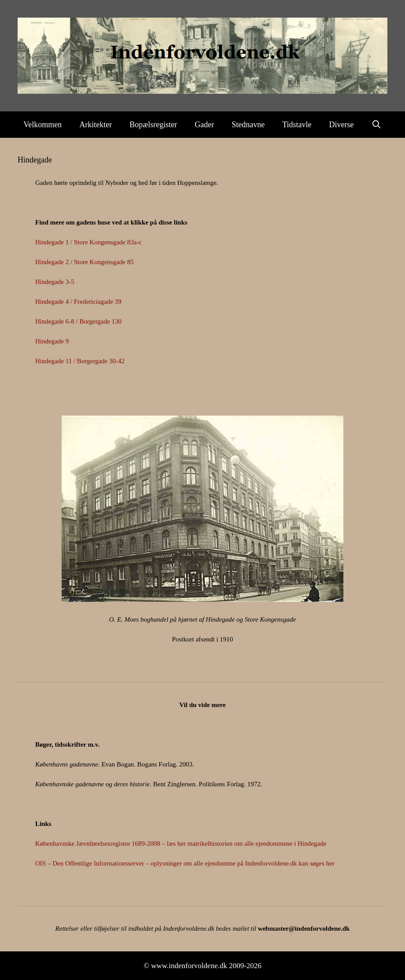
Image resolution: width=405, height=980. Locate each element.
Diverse (342, 125)
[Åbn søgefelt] (377, 125)
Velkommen (42, 125)
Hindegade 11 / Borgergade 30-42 (80, 361)
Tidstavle (297, 125)
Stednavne (248, 125)
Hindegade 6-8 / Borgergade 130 (78, 321)
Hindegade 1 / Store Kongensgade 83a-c (88, 242)
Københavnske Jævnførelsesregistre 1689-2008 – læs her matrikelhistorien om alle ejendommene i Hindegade (181, 844)
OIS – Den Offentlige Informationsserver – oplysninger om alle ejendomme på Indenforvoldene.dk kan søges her (185, 863)
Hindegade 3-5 (55, 282)
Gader (204, 125)
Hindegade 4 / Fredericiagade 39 (78, 302)
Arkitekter (96, 125)
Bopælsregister (153, 125)
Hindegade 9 (52, 341)
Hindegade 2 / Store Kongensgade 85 (85, 262)
